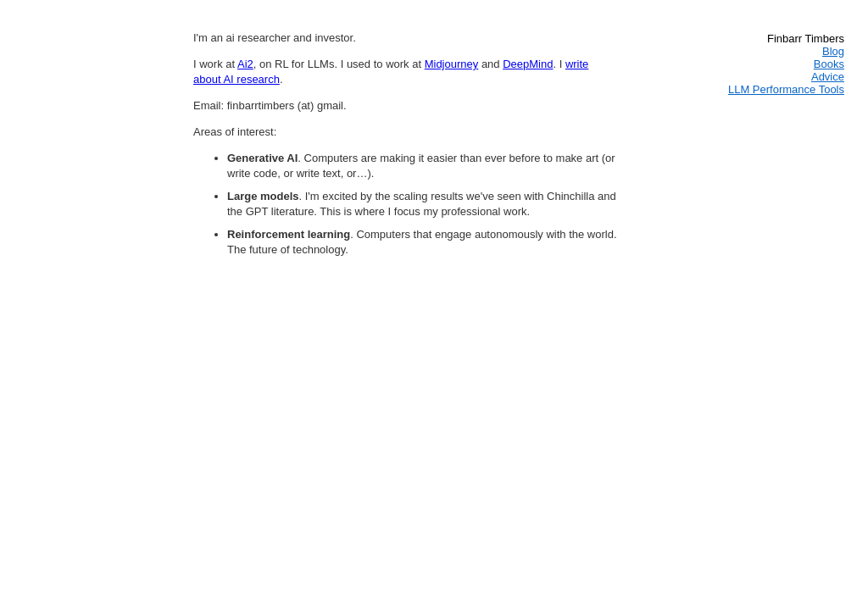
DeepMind (528, 64)
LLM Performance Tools (786, 89)
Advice (828, 77)
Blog (833, 51)
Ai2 (245, 64)
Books (829, 64)
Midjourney (452, 64)
